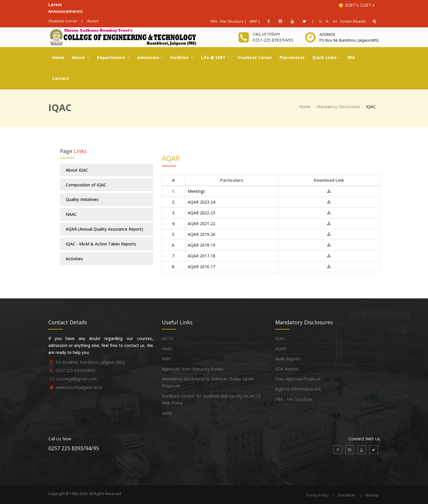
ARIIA (167, 413)
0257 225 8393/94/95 (76, 370)
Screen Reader (353, 21)
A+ (334, 21)
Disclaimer (347, 495)
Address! (327, 34)
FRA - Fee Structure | (229, 21)
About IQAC (77, 170)
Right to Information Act (298, 389)
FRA (351, 57)
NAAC (71, 214)
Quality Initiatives (82, 199)
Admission (150, 57)
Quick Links (326, 57)
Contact (61, 78)
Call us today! (266, 34)
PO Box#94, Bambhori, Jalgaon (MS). (90, 362)
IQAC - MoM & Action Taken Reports (101, 244)
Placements (292, 57)
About (81, 57)
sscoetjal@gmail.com (77, 379)
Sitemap (372, 495)
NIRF (166, 359)
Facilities (182, 57)
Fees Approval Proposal (298, 379)
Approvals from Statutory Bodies (193, 369)
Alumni (93, 21)
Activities (74, 259)
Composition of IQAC (86, 185)
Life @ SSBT (216, 57)
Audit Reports (288, 359)
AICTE (167, 338)
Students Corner (63, 21)
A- (320, 21)
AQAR (281, 349)
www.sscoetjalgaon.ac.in (79, 387)
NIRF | (255, 21)
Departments (113, 57)
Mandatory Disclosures (338, 107)
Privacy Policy (317, 495)
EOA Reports (287, 369)
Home (58, 57)
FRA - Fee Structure (294, 399)
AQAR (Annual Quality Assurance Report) (104, 229)
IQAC (280, 338)
